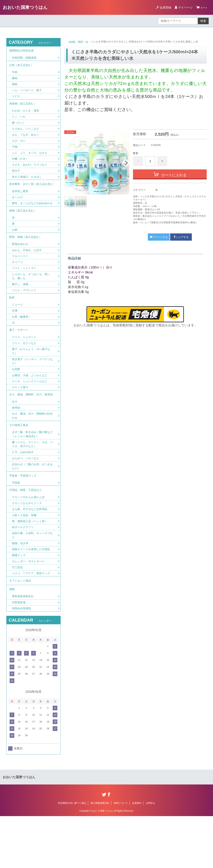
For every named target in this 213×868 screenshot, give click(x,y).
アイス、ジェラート (25, 368)
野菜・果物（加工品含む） (27, 261)
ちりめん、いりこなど (26, 136)
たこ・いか (19, 123)
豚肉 (15, 82)
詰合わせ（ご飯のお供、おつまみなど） (32, 507)
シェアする (181, 237)
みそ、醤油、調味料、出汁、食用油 (32, 429)
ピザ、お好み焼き (24, 492)
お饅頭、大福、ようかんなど (31, 409)
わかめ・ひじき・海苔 (26, 117)
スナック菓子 (21, 421)
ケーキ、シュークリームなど (31, 415)
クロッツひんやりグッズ (28, 547)
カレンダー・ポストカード (29, 609)
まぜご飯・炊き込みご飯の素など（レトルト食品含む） (32, 473)
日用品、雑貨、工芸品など (27, 533)
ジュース (18, 333)
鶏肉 (15, 88)
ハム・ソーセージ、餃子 (28, 94)
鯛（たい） (19, 129)
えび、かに (19, 148)
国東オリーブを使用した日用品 (32, 596)
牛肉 (15, 75)
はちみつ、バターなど (26, 498)
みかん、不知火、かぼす (28, 275)
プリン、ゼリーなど (25, 375)
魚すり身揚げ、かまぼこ (28, 186)
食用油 (16, 444)
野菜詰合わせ (21, 269)
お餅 (15, 252)
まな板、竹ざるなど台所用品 (31, 554)
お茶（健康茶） (22, 346)
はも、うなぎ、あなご (26, 142)
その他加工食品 (19, 463)
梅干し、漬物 (21, 311)
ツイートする (159, 237)
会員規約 (137, 855)
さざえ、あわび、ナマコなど (31, 174)
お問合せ (150, 855)
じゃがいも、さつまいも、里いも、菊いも (32, 302)
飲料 (81, 42)
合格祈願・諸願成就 (25, 59)
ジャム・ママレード (25, 317)
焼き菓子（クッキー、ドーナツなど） (32, 394)
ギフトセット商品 (21, 629)
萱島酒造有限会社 (24, 647)
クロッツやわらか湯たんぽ (29, 541)
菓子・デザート (19, 360)
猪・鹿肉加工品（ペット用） (31, 566)
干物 (15, 155)
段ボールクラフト (24, 573)
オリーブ (18, 288)
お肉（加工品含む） (22, 67)
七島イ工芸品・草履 (25, 560)
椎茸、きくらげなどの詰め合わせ (32, 222)
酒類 (12, 639)
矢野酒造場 (19, 654)
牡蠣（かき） (21, 167)
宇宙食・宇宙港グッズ (24, 517)
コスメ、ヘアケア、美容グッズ (32, 621)
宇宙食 (16, 525)
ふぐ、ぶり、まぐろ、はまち (31, 161)
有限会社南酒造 (22, 660)
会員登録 (164, 8)
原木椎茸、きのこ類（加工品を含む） (31, 197)
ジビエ (16, 101)
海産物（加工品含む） (24, 109)
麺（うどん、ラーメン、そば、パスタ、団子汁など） (32, 483)
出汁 (15, 437)
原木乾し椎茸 (21, 207)
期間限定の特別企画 (22, 51)
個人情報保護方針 (100, 855)
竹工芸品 (18, 615)
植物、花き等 (21, 590)
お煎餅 (16, 402)
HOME (72, 42)
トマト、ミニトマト (25, 294)
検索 (203, 21)
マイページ (184, 8)
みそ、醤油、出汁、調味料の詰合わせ (32, 452)
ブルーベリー (21, 281)
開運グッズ (19, 602)
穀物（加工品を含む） (24, 232)
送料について (121, 855)
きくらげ (18, 213)
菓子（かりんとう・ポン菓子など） (32, 383)
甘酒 (15, 340)
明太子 (16, 180)
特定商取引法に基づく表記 (72, 855)
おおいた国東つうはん (25, 7)
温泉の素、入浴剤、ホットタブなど (32, 581)
